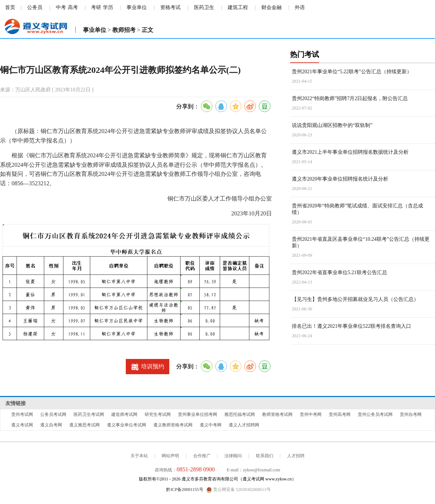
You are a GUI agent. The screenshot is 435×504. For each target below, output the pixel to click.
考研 (96, 7)
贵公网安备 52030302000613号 (239, 490)
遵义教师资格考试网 (173, 425)
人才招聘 (296, 456)
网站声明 (170, 456)
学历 (108, 7)
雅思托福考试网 (240, 414)
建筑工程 (238, 7)
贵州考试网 (22, 414)
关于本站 (139, 456)
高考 (73, 7)
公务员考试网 (53, 414)
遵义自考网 (51, 425)
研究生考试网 (158, 414)
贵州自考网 (411, 414)
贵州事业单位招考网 (198, 414)
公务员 (35, 7)
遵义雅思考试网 (84, 425)
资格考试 (170, 7)
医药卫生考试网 (89, 414)
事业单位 (137, 7)
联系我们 (265, 456)
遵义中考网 (211, 425)
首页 (10, 7)
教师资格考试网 (277, 414)
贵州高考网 (340, 414)
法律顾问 (233, 456)
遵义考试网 (22, 425)
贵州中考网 (311, 414)
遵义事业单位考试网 (127, 425)
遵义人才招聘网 (244, 425)
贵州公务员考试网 (375, 414)
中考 (61, 7)
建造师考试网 (124, 414)
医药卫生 (204, 7)
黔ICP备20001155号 (185, 489)
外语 (300, 7)
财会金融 (272, 7)
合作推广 (202, 456)
